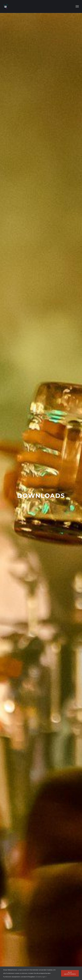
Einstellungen (41, 977)
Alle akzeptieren (70, 973)
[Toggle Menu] (77, 6)
